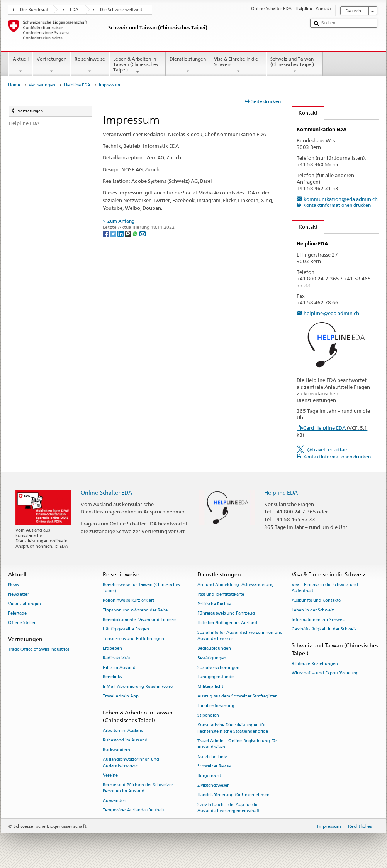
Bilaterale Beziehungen (315, 664)
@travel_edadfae (327, 449)
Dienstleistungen (188, 65)
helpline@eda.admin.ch (331, 313)
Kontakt (305, 113)
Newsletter (19, 594)
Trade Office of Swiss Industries (39, 650)
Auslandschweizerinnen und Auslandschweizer (131, 762)
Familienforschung (216, 706)
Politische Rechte (214, 604)
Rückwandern (116, 750)
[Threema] (128, 233)
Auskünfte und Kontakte (316, 600)
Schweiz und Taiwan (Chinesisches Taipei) (295, 65)
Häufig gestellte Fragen (126, 629)
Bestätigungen (212, 658)
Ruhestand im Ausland (125, 740)
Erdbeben (112, 648)
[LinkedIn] (121, 233)
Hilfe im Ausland (119, 668)
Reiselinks (112, 677)
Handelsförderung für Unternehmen (233, 795)
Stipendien (208, 715)
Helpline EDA (77, 85)
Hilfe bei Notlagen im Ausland (227, 623)
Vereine (110, 775)
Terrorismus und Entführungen (133, 639)
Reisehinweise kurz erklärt (128, 600)
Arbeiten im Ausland (123, 731)
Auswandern (115, 801)
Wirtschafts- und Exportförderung (325, 673)
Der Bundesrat (34, 10)
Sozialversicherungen (218, 668)
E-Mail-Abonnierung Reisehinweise (138, 687)
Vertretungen (51, 65)
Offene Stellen (22, 623)
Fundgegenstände (216, 677)
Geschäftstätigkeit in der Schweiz (324, 629)
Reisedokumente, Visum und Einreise (139, 620)
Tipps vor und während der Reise (135, 610)
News (13, 585)
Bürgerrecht (209, 776)
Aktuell (20, 65)
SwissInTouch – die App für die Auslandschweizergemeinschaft (228, 808)
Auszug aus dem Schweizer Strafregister (237, 696)
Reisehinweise (90, 65)
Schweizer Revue (214, 766)
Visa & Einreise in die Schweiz (238, 65)
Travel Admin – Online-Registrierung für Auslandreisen (237, 744)
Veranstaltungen (25, 604)
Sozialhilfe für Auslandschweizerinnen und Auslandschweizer (240, 636)
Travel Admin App (121, 696)
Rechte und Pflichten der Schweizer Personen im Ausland (138, 788)
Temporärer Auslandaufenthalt (133, 810)
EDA (74, 10)
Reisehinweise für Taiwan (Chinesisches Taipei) (141, 588)
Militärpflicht (210, 687)
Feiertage (17, 614)
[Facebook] (106, 233)
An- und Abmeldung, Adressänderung (236, 585)
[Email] (143, 233)
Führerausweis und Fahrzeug (226, 614)
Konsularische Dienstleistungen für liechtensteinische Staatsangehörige (233, 728)
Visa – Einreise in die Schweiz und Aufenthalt (325, 588)
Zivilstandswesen (214, 785)
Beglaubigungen (214, 648)
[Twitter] (114, 233)
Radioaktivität (116, 658)
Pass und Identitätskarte (221, 594)
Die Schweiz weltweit (121, 10)
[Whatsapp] (136, 233)
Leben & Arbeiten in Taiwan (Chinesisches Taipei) (137, 65)
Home (14, 85)
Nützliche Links (212, 757)
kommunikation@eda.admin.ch (341, 199)
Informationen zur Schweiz (319, 620)
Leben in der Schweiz (313, 610)
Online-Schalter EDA (106, 492)
